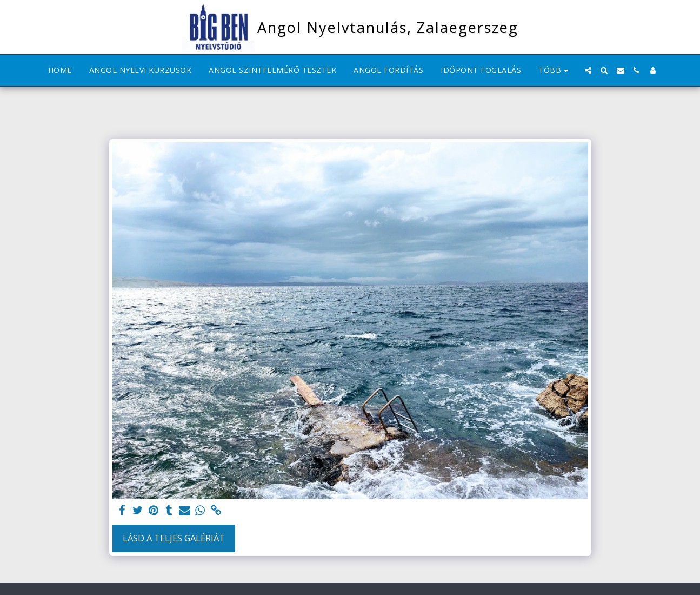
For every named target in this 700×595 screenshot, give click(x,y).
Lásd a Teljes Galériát (174, 538)
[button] (588, 70)
